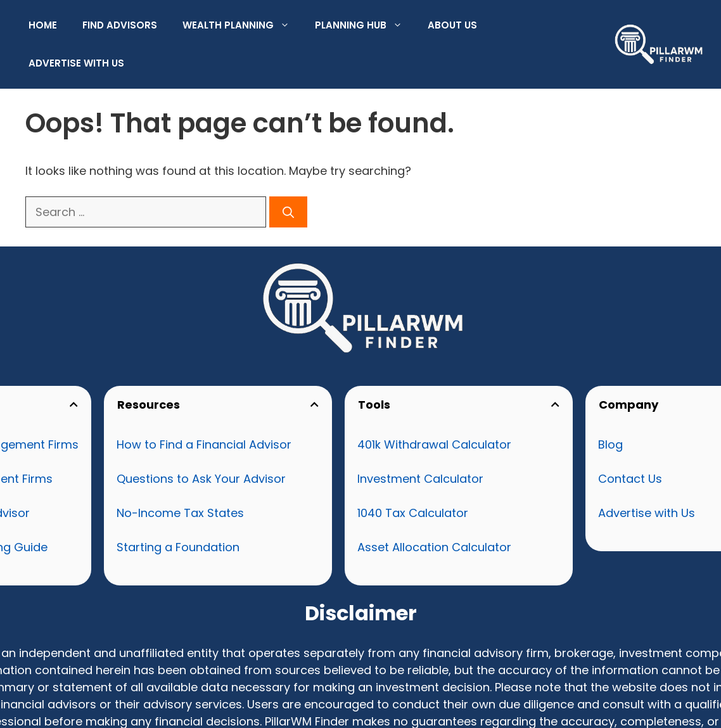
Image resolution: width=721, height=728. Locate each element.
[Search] (288, 212)
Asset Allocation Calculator (434, 547)
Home (43, 25)
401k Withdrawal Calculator (434, 444)
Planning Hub (365, 25)
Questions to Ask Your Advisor (201, 479)
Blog (610, 444)
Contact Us (630, 479)
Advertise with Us (76, 63)
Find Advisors (120, 25)
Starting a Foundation (178, 547)
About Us (452, 25)
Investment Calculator (420, 479)
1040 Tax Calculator (413, 513)
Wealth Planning (242, 25)
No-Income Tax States (180, 513)
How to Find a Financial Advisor (204, 444)
